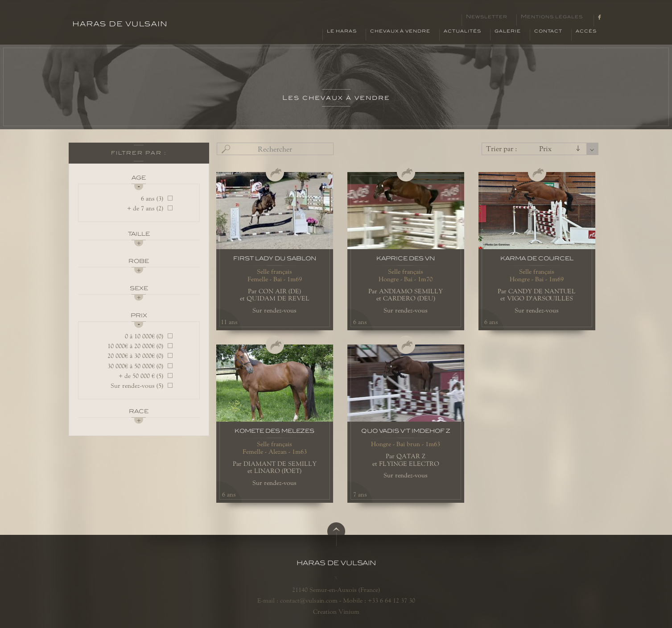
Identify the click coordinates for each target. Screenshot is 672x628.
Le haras (342, 31)
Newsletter (487, 17)
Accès (586, 31)
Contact (548, 31)
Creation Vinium (336, 612)
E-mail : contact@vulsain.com (297, 600)
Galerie (508, 31)
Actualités (462, 31)
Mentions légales (552, 17)
